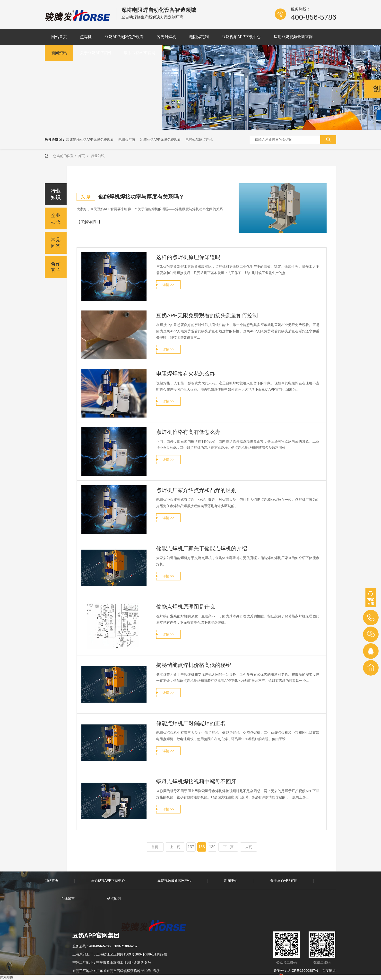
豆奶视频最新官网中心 (174, 880)
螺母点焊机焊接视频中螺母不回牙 (196, 782)
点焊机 (86, 37)
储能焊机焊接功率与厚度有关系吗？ (141, 197)
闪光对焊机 (166, 37)
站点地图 (114, 899)
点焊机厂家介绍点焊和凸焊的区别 (196, 490)
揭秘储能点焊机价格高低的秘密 (194, 665)
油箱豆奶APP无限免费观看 (160, 140)
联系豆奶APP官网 (140, 53)
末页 (249, 847)
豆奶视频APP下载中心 (241, 37)
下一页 (228, 847)
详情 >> (168, 285)
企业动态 (56, 218)
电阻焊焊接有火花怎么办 (186, 374)
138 (202, 847)
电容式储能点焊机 (199, 140)
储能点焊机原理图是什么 (186, 607)
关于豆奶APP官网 (95, 53)
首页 (82, 156)
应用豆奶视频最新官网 (293, 37)
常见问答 (56, 243)
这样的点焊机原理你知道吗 (188, 257)
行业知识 (98, 156)
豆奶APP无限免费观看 (124, 37)
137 (191, 847)
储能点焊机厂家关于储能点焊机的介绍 (202, 549)
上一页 (175, 847)
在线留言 (68, 899)
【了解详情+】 (89, 222)
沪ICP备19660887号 (303, 971)
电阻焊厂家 (127, 140)
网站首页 (59, 37)
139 (212, 847)
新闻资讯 (59, 53)
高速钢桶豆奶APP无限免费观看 (90, 140)
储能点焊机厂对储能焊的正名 (191, 723)
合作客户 (56, 267)
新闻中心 (231, 880)
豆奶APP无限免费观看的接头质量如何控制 (207, 315)
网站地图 (7, 977)
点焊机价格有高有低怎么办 (188, 432)
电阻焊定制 (199, 37)
